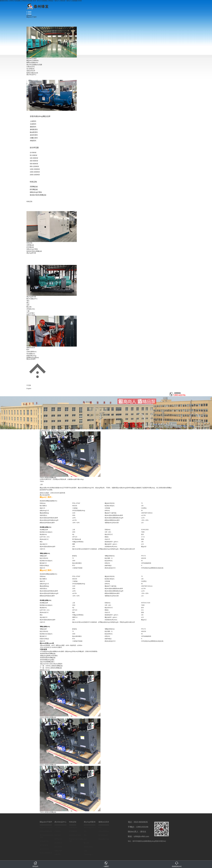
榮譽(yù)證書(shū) (32, 63)
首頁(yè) (29, 15)
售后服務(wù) (31, 354)
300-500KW (34, 161)
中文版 (29, 385)
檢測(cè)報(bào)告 (32, 73)
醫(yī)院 (29, 307)
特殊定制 (33, 182)
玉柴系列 (33, 124)
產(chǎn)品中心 (31, 75)
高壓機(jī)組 (34, 187)
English (29, 388)
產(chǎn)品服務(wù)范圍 (34, 65)
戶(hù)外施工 (31, 313)
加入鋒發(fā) (30, 69)
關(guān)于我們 (31, 17)
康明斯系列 (34, 129)
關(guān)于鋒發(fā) (33, 60)
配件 (28, 349)
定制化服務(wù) (31, 352)
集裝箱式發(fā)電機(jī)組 (38, 195)
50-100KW (33, 155)
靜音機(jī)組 (34, 189)
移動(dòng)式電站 (36, 192)
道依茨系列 (34, 135)
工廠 (28, 311)
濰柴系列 (33, 127)
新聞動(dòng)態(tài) (33, 358)
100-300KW (34, 158)
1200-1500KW (35, 169)
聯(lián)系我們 (31, 359)
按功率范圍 (34, 148)
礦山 (28, 303)
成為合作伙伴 (31, 71)
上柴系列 (33, 121)
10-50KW (33, 153)
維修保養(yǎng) (31, 356)
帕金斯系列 (34, 132)
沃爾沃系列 (34, 138)
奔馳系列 (33, 141)
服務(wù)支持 (31, 315)
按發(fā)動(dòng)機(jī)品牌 (40, 116)
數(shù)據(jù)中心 (32, 299)
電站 (28, 301)
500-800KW (34, 164)
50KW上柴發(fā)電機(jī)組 (54, 668)
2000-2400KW (35, 175)
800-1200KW (34, 166)
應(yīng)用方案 (31, 253)
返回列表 (62, 493)
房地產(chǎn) (31, 309)
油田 (28, 305)
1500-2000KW (35, 172)
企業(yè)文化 (31, 67)
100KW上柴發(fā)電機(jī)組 (54, 666)
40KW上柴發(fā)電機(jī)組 (48, 717)
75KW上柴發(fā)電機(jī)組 (48, 812)
